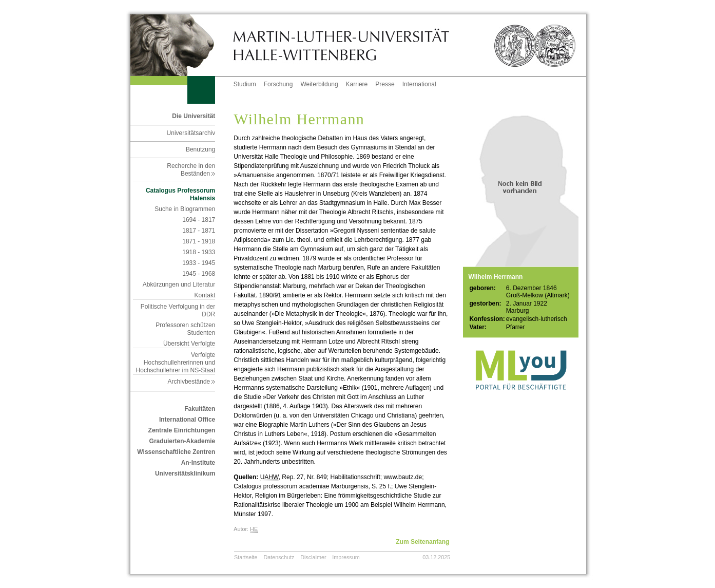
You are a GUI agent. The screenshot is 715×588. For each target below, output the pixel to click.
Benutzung (200, 149)
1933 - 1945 (199, 263)
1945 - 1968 (199, 274)
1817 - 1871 (199, 231)
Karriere (357, 84)
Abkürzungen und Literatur (179, 284)
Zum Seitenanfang (422, 542)
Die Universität (194, 116)
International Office (187, 420)
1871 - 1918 (199, 241)
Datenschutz (279, 557)
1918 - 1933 (199, 252)
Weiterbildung (319, 84)
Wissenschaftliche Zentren (176, 452)
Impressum (346, 557)
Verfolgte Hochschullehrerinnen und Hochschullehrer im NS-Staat (176, 363)
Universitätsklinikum (185, 473)
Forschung (278, 84)
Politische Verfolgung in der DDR (178, 310)
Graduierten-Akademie (182, 441)
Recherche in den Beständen (191, 170)
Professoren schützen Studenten (185, 329)
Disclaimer (313, 557)
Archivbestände (192, 382)
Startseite (246, 557)
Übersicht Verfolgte (189, 344)
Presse (385, 84)
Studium (245, 84)
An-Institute (198, 463)
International (419, 84)
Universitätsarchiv (191, 133)
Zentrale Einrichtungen (182, 430)
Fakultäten (200, 409)
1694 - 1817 (199, 220)
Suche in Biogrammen (185, 209)
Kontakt (205, 295)
